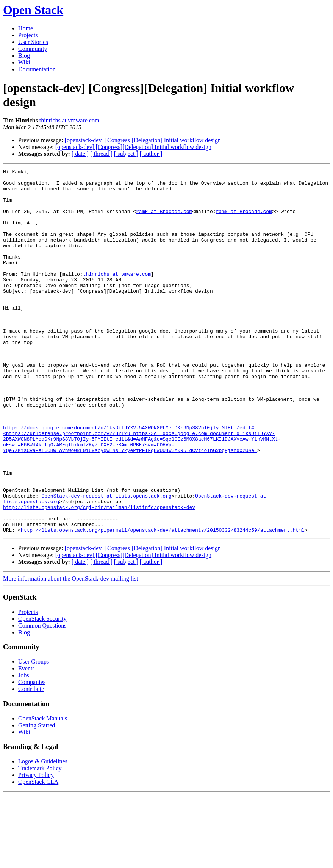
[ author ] (151, 154)
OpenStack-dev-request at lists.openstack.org (106, 562)
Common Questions (42, 698)
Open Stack (33, 10)
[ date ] (80, 154)
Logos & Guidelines (43, 834)
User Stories (33, 42)
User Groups (34, 734)
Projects (28, 35)
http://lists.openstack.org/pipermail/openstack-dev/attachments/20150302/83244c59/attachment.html (163, 603)
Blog (24, 56)
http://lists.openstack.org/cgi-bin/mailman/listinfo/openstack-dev (99, 575)
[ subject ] (126, 154)
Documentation (37, 69)
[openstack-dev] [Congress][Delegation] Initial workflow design (143, 140)
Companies (32, 755)
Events (27, 741)
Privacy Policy (36, 848)
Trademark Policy (40, 841)
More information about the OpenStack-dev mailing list (70, 651)
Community (33, 49)
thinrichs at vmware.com (70, 120)
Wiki (24, 62)
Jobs (23, 748)
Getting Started (37, 798)
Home (26, 28)
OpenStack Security (42, 691)
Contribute (31, 762)
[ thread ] (101, 154)
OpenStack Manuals (43, 791)
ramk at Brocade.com (164, 220)
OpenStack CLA (38, 855)
